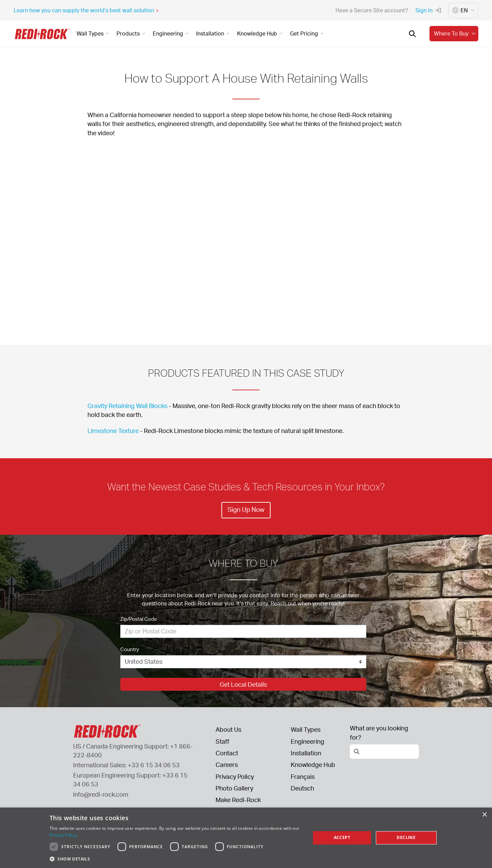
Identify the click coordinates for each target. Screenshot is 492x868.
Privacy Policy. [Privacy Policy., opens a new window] (64, 835)
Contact (227, 753)
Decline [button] (406, 837)
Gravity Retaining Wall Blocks (127, 406)
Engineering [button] (172, 33)
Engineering (307, 741)
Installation (306, 753)
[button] (176, 859)
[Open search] (412, 34)
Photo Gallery (234, 788)
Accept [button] (342, 837)
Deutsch (302, 788)
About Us (228, 729)
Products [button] (132, 33)
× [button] (484, 815)
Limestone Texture (113, 431)
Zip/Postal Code (139, 619)
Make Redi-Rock (238, 800)
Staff (222, 741)
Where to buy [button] (455, 33)
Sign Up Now (246, 509)
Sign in (428, 10)
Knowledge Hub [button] (261, 33)
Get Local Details (243, 684)
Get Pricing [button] (308, 33)
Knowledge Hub (313, 765)
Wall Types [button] (94, 33)
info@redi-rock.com (101, 794)
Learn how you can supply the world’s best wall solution (86, 10)
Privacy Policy (235, 776)
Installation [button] (214, 33)
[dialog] (246, 838)
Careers (227, 765)
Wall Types (306, 729)
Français (303, 776)
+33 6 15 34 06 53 (154, 765)
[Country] (243, 662)
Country (130, 649)
